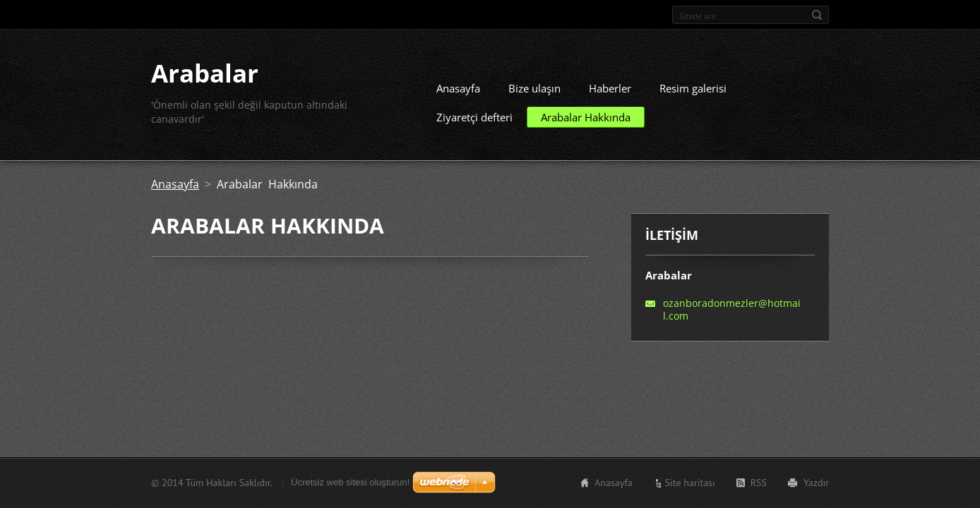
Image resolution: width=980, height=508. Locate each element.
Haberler (610, 88)
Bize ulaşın (534, 88)
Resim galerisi (693, 88)
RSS (759, 483)
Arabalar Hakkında (586, 117)
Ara (817, 15)
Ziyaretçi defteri (474, 117)
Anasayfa (458, 88)
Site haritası (690, 483)
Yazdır (816, 483)
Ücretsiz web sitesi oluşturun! (350, 482)
